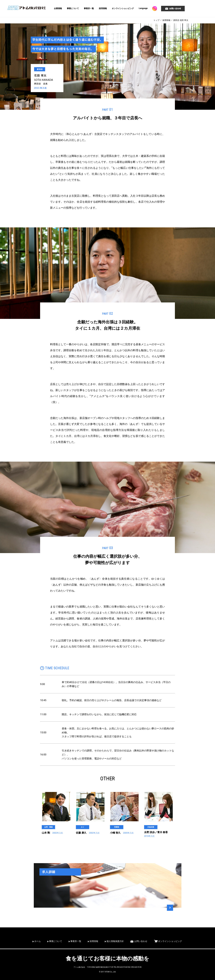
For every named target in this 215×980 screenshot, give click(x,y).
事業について (73, 8)
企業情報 (58, 8)
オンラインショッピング (123, 8)
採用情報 (103, 8)
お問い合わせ (141, 941)
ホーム (38, 941)
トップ (156, 20)
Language (143, 8)
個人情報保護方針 (115, 941)
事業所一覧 (89, 8)
